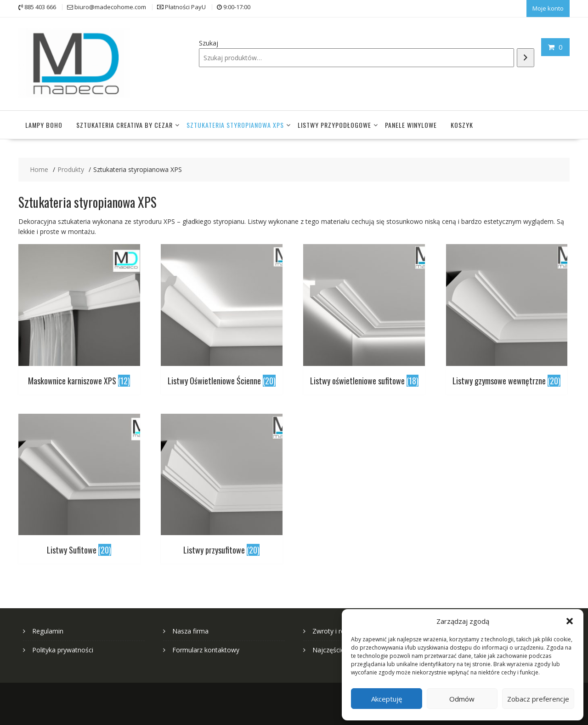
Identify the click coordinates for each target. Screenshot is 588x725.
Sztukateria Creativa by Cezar (124, 123)
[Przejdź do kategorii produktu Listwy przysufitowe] (222, 484)
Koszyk (462, 123)
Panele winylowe (411, 123)
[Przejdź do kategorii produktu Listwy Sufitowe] (79, 484)
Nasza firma (190, 629)
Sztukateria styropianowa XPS (235, 123)
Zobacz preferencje (538, 699)
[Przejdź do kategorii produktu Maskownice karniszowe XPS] (79, 315)
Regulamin (48, 629)
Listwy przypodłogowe (334, 123)
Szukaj (209, 42)
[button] (570, 621)
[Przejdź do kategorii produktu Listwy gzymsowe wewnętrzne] (507, 315)
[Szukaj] (526, 57)
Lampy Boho (44, 123)
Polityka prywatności (63, 648)
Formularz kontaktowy (206, 648)
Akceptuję (387, 699)
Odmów (462, 699)
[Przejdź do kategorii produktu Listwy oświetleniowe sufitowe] (364, 315)
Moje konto (548, 8)
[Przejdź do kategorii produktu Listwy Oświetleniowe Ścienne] (222, 315)
